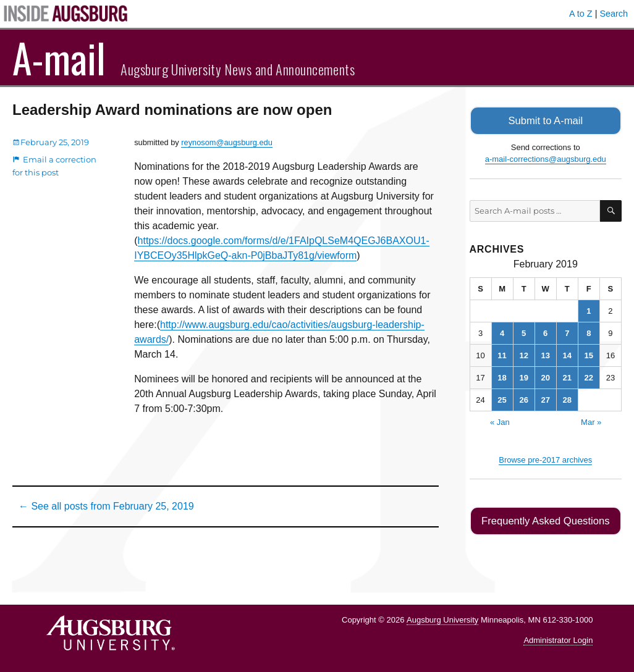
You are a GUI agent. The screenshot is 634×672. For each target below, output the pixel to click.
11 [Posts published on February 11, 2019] (502, 354)
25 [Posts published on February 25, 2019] (502, 399)
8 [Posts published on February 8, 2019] (589, 332)
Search (614, 14)
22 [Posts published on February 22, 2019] (589, 376)
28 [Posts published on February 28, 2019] (567, 399)
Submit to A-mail (546, 120)
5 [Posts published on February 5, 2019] (524, 332)
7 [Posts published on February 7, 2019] (567, 332)
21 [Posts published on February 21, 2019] (567, 376)
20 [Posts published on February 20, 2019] (545, 376)
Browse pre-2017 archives (545, 459)
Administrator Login (558, 638)
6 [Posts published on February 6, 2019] (545, 332)
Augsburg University (442, 618)
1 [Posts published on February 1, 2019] (589, 310)
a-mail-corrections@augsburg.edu (546, 158)
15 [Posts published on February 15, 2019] (589, 354)
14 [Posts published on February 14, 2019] (567, 354)
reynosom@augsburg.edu (226, 142)
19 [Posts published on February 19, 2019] (523, 376)
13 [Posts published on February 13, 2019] (545, 354)
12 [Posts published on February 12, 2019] (523, 354)
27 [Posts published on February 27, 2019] (545, 399)
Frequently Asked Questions (545, 520)
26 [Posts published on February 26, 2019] (523, 399)
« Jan (500, 421)
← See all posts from (106, 506)
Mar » (591, 421)
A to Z (581, 14)
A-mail (59, 57)
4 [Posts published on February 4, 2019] (502, 332)
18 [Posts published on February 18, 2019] (502, 376)
